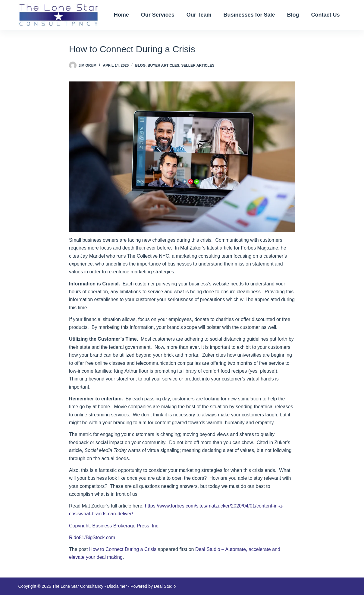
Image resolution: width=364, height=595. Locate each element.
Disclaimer (117, 586)
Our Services (158, 15)
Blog (293, 15)
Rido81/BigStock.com (92, 538)
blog (141, 65)
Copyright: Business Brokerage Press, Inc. (114, 526)
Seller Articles (198, 65)
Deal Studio (165, 586)
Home (121, 15)
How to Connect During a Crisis (123, 549)
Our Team (199, 15)
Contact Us (326, 15)
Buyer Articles (163, 65)
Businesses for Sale (249, 15)
